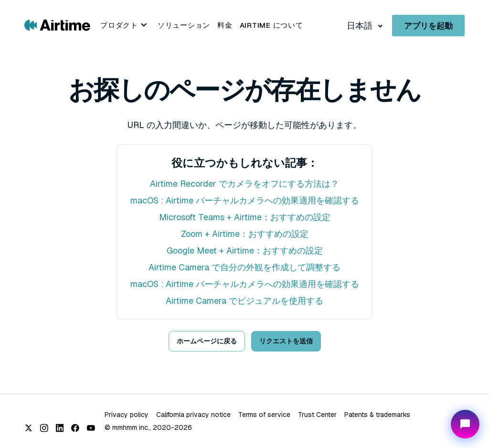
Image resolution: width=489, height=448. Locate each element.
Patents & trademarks (377, 415)
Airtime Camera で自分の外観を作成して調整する (244, 267)
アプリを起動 (428, 26)
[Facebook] (75, 428)
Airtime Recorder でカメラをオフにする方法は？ (244, 184)
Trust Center (317, 415)
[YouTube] (91, 428)
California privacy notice (193, 415)
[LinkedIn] (60, 428)
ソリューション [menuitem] (184, 25)
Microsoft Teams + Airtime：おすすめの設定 (245, 217)
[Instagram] (44, 428)
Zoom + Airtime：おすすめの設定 (245, 234)
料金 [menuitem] (225, 25)
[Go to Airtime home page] (57, 25)
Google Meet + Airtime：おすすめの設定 (245, 251)
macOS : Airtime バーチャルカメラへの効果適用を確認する (245, 200)
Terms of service (264, 415)
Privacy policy (127, 415)
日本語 (361, 26)
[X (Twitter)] (28, 428)
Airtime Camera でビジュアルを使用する (244, 301)
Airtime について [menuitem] (271, 25)
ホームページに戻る (207, 341)
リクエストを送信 (286, 341)
